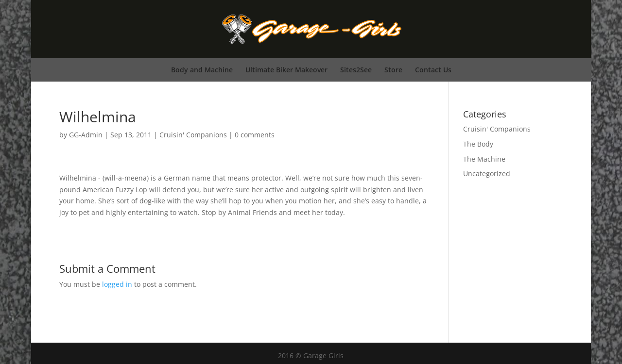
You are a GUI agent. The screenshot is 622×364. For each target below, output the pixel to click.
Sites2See (356, 70)
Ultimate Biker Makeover (286, 70)
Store (393, 70)
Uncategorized (487, 174)
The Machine (484, 159)
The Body (478, 144)
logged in (117, 284)
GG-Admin (86, 135)
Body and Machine (202, 70)
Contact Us (433, 70)
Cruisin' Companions (193, 135)
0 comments (255, 135)
